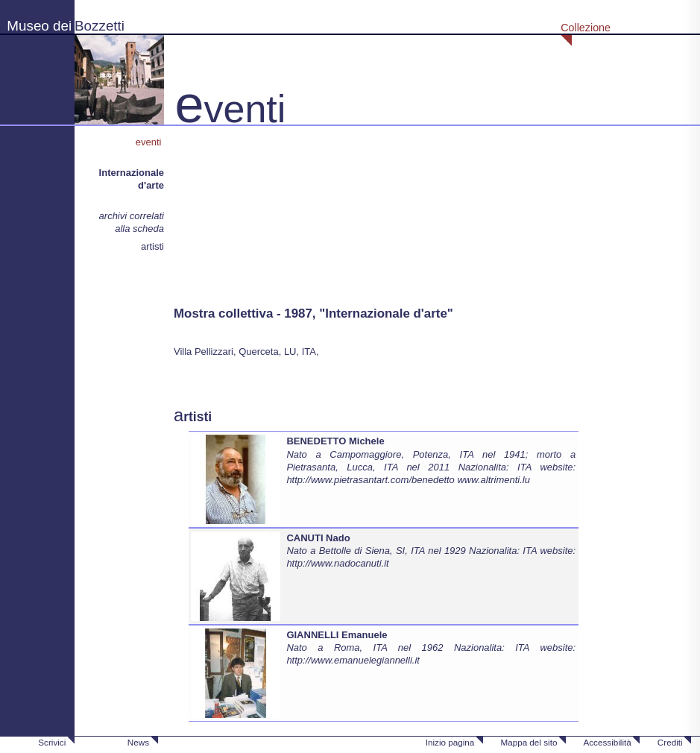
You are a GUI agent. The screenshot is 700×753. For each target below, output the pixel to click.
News (138, 742)
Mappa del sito (529, 742)
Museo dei (39, 26)
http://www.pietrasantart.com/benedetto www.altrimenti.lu (408, 480)
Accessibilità (607, 742)
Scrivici (52, 742)
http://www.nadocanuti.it (337, 563)
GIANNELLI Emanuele (337, 635)
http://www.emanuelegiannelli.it (353, 660)
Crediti (670, 742)
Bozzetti (100, 26)
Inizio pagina (450, 742)
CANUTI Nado (318, 538)
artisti (152, 246)
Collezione (586, 28)
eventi (150, 142)
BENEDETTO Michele (335, 441)
